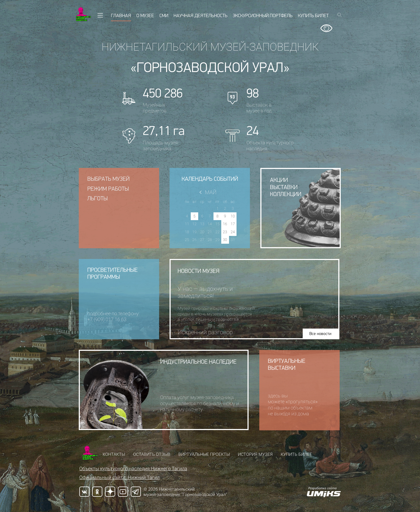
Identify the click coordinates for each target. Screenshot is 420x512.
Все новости (322, 334)
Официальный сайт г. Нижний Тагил (119, 477)
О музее (145, 16)
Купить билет (313, 16)
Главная (121, 16)
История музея (255, 454)
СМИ (164, 16)
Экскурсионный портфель (263, 16)
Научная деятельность (200, 16)
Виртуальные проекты (204, 454)
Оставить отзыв (152, 454)
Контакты (114, 454)
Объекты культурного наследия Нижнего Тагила (133, 468)
